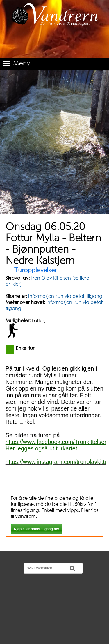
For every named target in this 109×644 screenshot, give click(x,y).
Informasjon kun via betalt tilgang (65, 296)
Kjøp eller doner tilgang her (37, 529)
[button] (54, 64)
